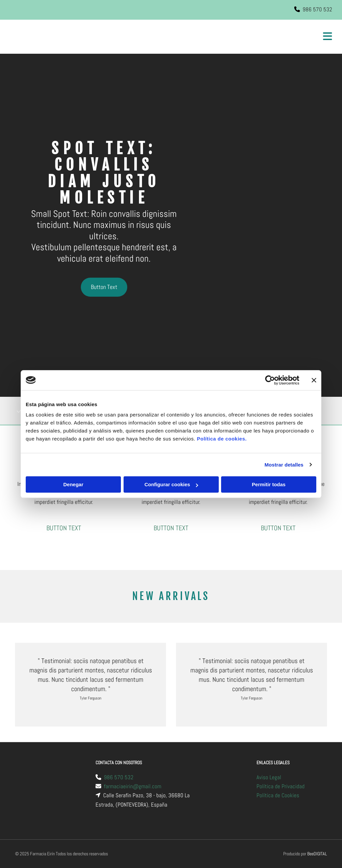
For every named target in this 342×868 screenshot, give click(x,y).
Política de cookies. (222, 439)
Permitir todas (269, 484)
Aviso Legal (269, 777)
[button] (104, 287)
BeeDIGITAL (317, 854)
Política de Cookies (278, 795)
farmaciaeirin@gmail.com (133, 786)
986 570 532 (317, 9)
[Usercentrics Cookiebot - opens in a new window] (270, 380)
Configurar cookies (171, 484)
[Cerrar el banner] (314, 380)
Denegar (73, 484)
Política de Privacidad (281, 786)
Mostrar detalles (284, 465)
